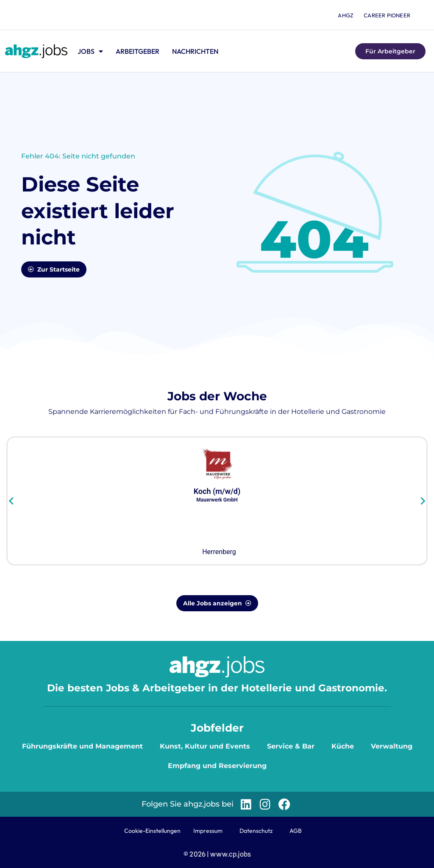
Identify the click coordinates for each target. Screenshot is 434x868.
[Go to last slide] (12, 501)
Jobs (90, 51)
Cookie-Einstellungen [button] (152, 831)
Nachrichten (195, 51)
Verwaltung (392, 746)
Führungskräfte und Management (82, 746)
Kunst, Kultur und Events (205, 746)
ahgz (346, 15)
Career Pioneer (387, 15)
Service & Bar (291, 746)
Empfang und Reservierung (217, 766)
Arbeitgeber (138, 51)
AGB (296, 831)
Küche (343, 746)
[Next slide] (422, 501)
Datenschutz (256, 831)
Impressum (208, 831)
